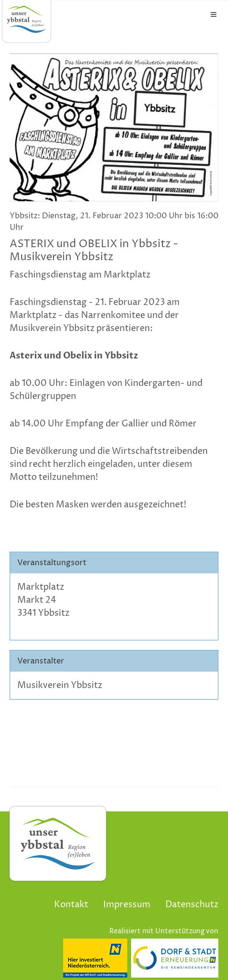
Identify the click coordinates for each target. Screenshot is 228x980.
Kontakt (71, 905)
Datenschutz (192, 905)
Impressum (127, 905)
